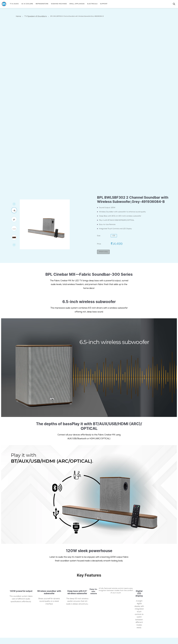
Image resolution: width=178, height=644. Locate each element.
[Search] (172, 4)
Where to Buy (103, 252)
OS (114, 236)
